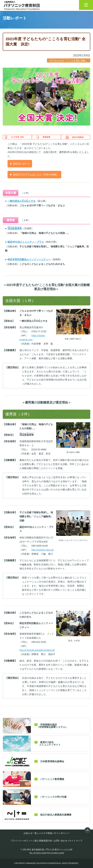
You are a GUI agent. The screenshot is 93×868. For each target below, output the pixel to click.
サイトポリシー (62, 833)
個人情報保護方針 (43, 841)
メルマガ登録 (45, 833)
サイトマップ (76, 841)
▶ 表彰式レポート (20, 164)
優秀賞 (11, 220)
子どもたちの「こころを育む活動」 (69, 61)
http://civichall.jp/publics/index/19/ (37, 650)
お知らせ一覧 (30, 833)
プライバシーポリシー (22, 841)
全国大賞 (11, 193)
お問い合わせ (61, 841)
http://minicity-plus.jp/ (43, 550)
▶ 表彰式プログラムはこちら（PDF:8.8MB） (34, 175)
